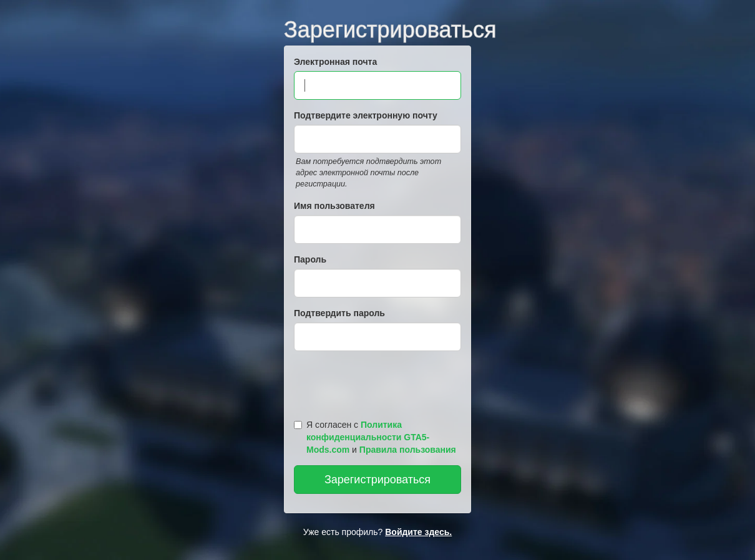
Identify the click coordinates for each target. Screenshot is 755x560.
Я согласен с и (375, 437)
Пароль (310, 259)
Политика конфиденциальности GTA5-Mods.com (368, 437)
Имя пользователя (334, 206)
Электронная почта (335, 62)
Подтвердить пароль (339, 313)
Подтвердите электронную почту (366, 115)
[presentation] (379, 382)
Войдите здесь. (418, 532)
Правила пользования (408, 450)
